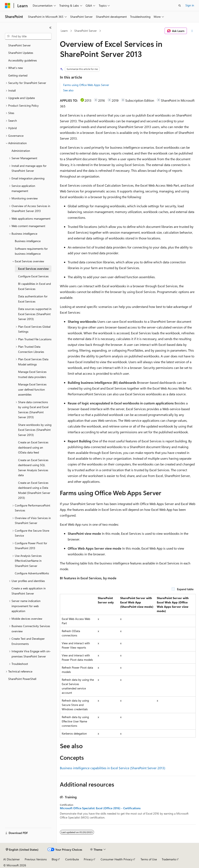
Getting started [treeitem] (18, 75)
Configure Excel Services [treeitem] (33, 276)
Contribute (72, 859)
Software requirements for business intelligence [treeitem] (31, 251)
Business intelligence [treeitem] (28, 241)
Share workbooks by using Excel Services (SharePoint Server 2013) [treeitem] (35, 430)
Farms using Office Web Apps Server (86, 85)
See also (68, 90)
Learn (64, 31)
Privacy (88, 859)
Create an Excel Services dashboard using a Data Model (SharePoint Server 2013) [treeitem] (34, 490)
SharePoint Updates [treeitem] (21, 53)
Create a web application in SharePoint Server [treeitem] (29, 591)
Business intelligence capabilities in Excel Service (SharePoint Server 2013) (113, 768)
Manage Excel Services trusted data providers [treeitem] (32, 374)
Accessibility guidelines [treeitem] (23, 60)
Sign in (190, 5)
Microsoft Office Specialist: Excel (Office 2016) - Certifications (100, 808)
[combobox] (28, 36)
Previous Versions (36, 859)
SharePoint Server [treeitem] (19, 45)
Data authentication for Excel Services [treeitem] (33, 299)
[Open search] (180, 6)
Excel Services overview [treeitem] (33, 269)
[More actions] (192, 31)
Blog (54, 859)
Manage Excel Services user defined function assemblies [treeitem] (32, 389)
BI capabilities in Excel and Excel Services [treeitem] (34, 286)
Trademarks (169, 859)
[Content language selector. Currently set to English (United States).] (22, 850)
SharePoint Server (86, 31)
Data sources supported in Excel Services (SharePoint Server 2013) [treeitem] (35, 314)
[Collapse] (50, 28)
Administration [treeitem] (21, 151)
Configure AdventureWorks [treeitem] (32, 573)
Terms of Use (149, 859)
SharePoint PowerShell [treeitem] (22, 679)
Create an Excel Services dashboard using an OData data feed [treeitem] (33, 447)
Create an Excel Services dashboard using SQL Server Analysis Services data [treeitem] (33, 468)
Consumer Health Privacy (117, 859)
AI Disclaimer (12, 859)
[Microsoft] (8, 6)
